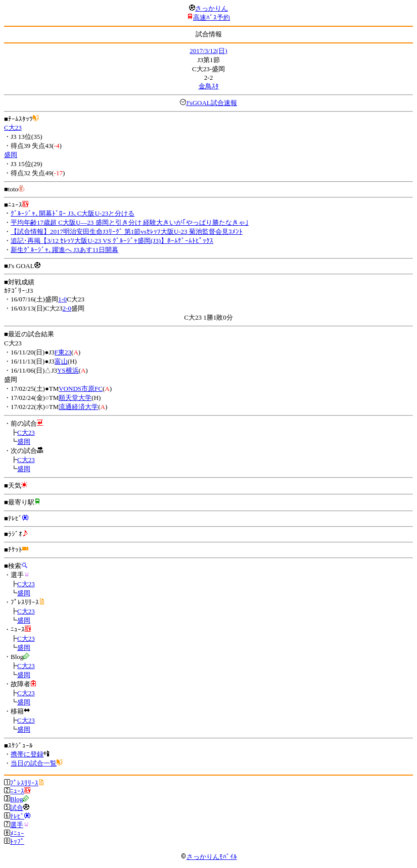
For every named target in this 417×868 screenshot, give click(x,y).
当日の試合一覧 (34, 763)
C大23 (13, 127)
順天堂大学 (75, 398)
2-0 (67, 308)
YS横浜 (68, 370)
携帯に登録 (27, 754)
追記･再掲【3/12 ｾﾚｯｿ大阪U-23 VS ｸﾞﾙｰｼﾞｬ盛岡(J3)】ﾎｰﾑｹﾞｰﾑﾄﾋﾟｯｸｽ (112, 241)
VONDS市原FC (81, 389)
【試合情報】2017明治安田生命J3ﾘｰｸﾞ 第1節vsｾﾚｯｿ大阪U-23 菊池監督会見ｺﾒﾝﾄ (127, 232)
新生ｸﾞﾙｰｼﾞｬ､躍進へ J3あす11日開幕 (64, 250)
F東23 (63, 352)
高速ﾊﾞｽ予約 (212, 17)
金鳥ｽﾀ (209, 86)
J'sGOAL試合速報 (212, 103)
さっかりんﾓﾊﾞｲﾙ (209, 857)
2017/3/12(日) (208, 51)
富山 (61, 361)
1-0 (62, 299)
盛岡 (11, 155)
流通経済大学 (78, 407)
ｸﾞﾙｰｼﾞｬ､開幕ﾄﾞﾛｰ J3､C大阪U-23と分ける (73, 213)
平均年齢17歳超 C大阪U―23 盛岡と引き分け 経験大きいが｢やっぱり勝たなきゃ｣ (130, 222)
